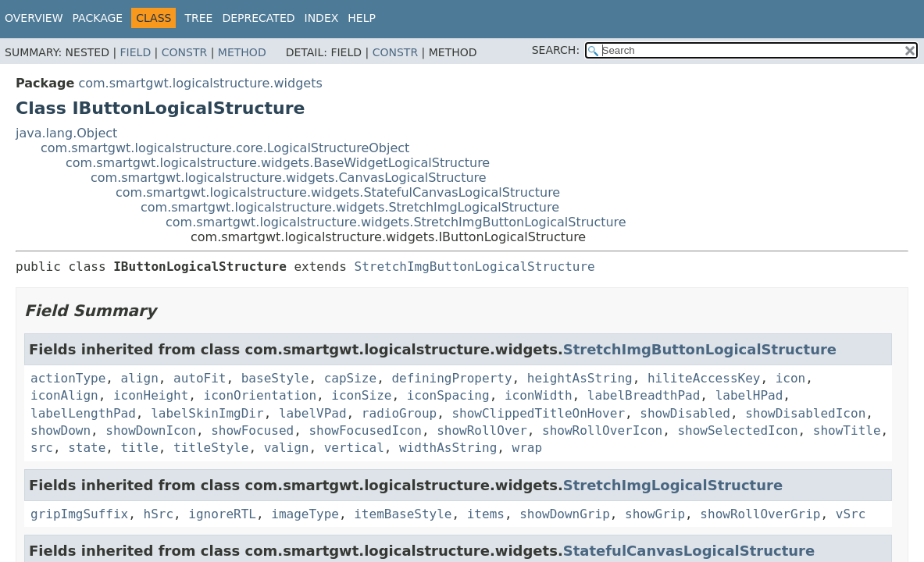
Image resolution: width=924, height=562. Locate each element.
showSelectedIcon (737, 430)
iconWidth (539, 395)
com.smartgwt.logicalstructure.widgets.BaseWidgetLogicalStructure (278, 163)
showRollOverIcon (602, 430)
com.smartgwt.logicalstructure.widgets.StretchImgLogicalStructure (350, 207)
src (42, 448)
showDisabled (685, 413)
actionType (68, 378)
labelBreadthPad (644, 395)
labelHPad (749, 395)
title (140, 448)
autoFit (200, 378)
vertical (354, 448)
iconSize (361, 395)
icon (791, 378)
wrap (528, 448)
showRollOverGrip (760, 514)
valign (287, 448)
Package (98, 18)
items (486, 514)
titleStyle (211, 448)
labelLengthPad (83, 413)
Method (242, 52)
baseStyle (275, 378)
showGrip (655, 514)
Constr (184, 52)
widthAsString (448, 448)
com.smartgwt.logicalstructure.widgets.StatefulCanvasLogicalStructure (338, 192)
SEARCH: (556, 50)
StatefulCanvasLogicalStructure (689, 551)
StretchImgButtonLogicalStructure (475, 267)
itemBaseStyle (403, 514)
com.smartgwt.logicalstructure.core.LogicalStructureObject (225, 148)
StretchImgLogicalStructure (673, 485)
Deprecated (258, 18)
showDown (61, 430)
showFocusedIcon (365, 430)
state (87, 448)
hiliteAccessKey (704, 378)
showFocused (252, 430)
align (140, 378)
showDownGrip (565, 514)
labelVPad (313, 413)
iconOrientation (260, 395)
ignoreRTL (222, 514)
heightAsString (580, 378)
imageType (305, 514)
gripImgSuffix (79, 514)
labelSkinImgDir (207, 413)
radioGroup (399, 413)
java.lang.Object (66, 133)
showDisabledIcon (805, 413)
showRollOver (482, 430)
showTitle (847, 430)
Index (322, 18)
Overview (34, 18)
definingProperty (451, 378)
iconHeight (151, 395)
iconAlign (64, 395)
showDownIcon (151, 430)
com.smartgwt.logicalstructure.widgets (200, 83)
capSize (350, 378)
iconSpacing (448, 395)
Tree (198, 18)
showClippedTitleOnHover (538, 413)
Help (362, 18)
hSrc (159, 514)
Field (136, 52)
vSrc (851, 514)
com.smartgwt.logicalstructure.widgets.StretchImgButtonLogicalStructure (396, 222)
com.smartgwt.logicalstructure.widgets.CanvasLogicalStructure (289, 178)
